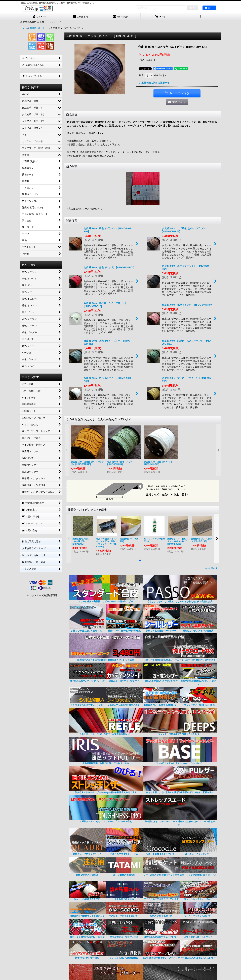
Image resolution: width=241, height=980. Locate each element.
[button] (201, 17)
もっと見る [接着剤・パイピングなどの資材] (211, 568)
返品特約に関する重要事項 (154, 83)
